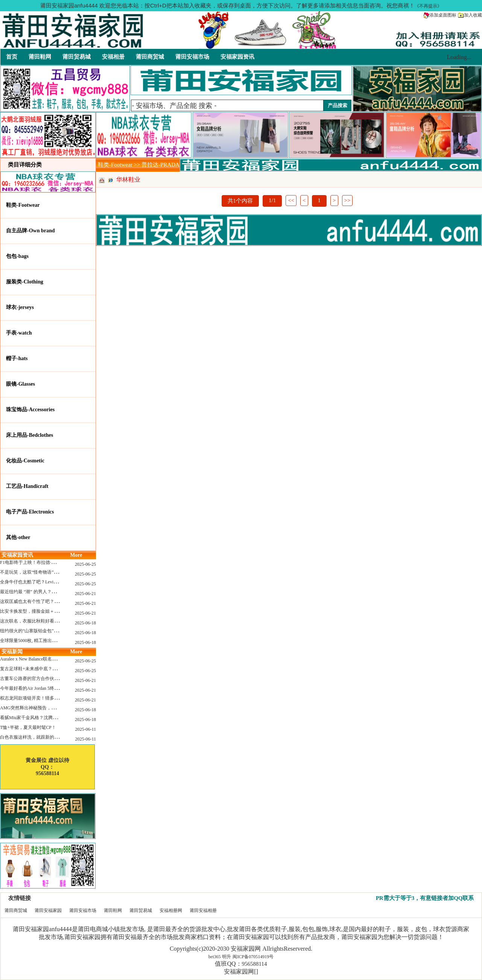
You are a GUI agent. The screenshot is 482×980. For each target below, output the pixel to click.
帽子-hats (17, 358)
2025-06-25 (85, 564)
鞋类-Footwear (23, 205)
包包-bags (17, 256)
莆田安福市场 (192, 57)
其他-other (18, 537)
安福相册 (113, 57)
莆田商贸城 (150, 57)
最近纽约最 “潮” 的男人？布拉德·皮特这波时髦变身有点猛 (58, 592)
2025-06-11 (85, 729)
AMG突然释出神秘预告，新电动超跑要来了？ (46, 708)
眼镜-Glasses (21, 384)
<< (291, 200)
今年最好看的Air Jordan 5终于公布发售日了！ (45, 688)
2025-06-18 (85, 623)
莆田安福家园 (48, 910)
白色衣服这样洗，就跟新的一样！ (34, 737)
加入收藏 (470, 15)
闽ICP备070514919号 (253, 957)
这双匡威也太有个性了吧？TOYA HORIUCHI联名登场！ (56, 601)
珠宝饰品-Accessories (30, 410)
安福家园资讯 (237, 57)
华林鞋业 (128, 179)
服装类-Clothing (25, 282)
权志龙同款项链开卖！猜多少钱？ (34, 698)
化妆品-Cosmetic (25, 461)
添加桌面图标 (440, 15)
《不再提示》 (428, 6)
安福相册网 (171, 910)
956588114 (255, 964)
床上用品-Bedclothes (30, 435)
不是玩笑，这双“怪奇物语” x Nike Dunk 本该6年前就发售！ (59, 572)
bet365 (215, 957)
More (76, 555)
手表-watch (19, 333)
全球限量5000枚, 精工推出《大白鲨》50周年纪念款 (51, 641)
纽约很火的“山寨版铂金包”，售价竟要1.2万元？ (48, 631)
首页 (12, 57)
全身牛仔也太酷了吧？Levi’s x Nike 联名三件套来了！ (53, 582)
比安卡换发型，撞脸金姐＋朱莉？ (34, 611)
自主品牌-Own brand (30, 231)
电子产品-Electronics (30, 512)
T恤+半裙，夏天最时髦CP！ (28, 727)
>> (347, 200)
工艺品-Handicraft (27, 486)
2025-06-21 (85, 594)
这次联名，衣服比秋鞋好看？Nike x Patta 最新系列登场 (55, 621)
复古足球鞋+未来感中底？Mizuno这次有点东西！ (49, 669)
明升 (227, 957)
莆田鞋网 (40, 57)
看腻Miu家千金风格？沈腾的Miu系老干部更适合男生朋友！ (59, 718)
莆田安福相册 (203, 910)
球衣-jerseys (20, 307)
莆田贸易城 (77, 57)
